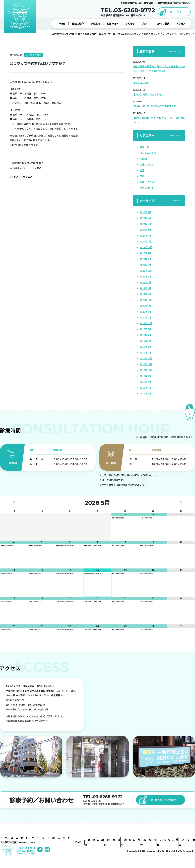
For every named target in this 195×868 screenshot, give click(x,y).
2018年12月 (146, 358)
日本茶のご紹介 (141, 83)
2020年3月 (145, 317)
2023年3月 (145, 259)
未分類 (143, 159)
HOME (62, 24)
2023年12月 (146, 247)
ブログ (145, 24)
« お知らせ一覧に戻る (21, 177)
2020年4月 (145, 312)
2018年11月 (146, 364)
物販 (142, 170)
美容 (142, 176)
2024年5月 (145, 236)
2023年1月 (145, 265)
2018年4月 (145, 393)
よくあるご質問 (148, 153)
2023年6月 (145, 253)
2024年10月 (146, 224)
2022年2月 (145, 288)
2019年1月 (145, 352)
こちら (44, 721)
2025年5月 (145, 218)
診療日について (148, 182)
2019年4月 (145, 347)
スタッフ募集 (162, 24)
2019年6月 (145, 335)
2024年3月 (145, 241)
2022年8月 (145, 276)
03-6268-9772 (17, 168)
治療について (147, 164)
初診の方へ (113, 24)
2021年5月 (145, 294)
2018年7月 (145, 382)
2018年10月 (146, 370)
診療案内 (95, 24)
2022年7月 (145, 282)
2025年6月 (145, 212)
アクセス (181, 24)
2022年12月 (146, 271)
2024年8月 (145, 230)
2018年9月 (145, 376)
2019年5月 (145, 341)
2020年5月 (145, 306)
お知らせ (130, 24)
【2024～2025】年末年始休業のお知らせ (154, 106)
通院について (147, 188)
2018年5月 (145, 388)
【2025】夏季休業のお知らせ (148, 94)
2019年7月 (145, 329)
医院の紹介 (78, 24)
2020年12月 (146, 300)
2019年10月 (146, 323)
